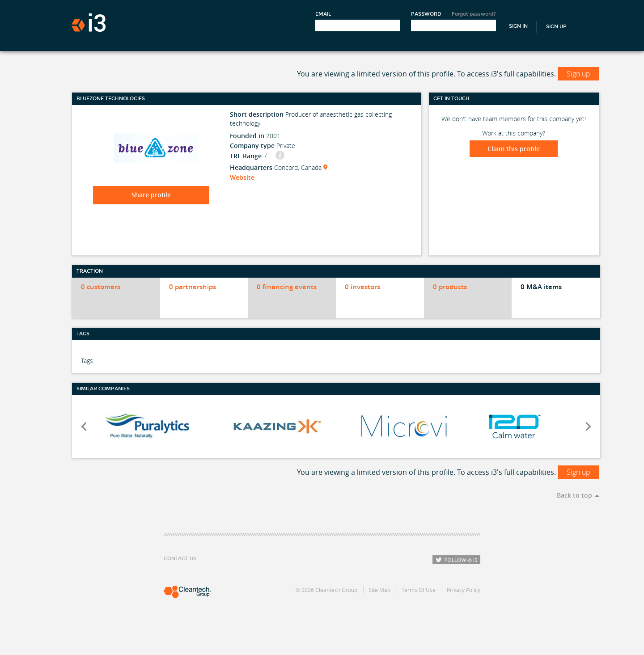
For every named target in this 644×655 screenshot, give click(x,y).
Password (426, 14)
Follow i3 (456, 560)
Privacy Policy (464, 590)
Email (323, 14)
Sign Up (556, 27)
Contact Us (180, 559)
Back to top (574, 495)
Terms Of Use (419, 590)
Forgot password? (474, 14)
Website (242, 177)
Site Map (379, 590)
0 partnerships (193, 287)
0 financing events (287, 287)
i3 (89, 23)
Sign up (578, 74)
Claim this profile (514, 149)
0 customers (101, 287)
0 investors (362, 287)
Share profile (151, 195)
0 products (450, 287)
